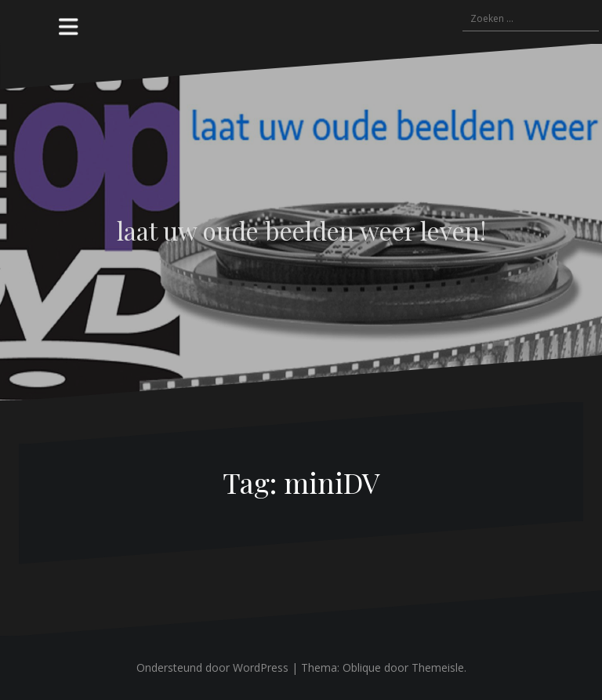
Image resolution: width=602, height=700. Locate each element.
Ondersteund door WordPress (212, 667)
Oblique (362, 667)
